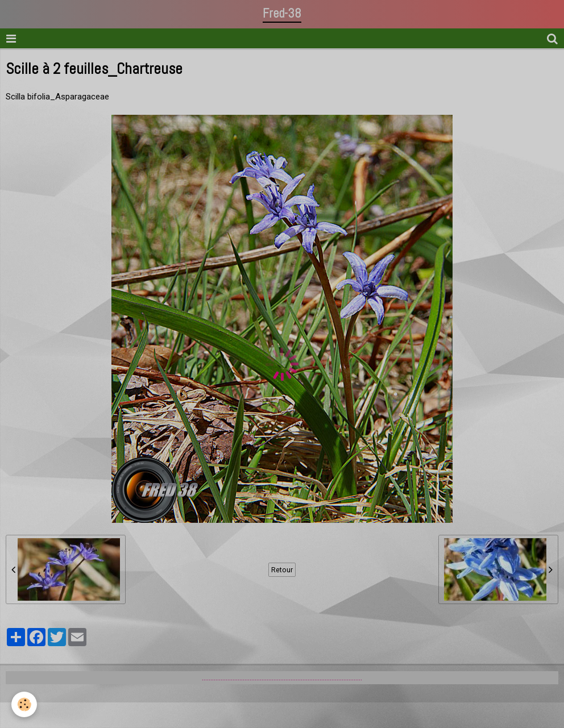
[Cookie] (24, 704)
